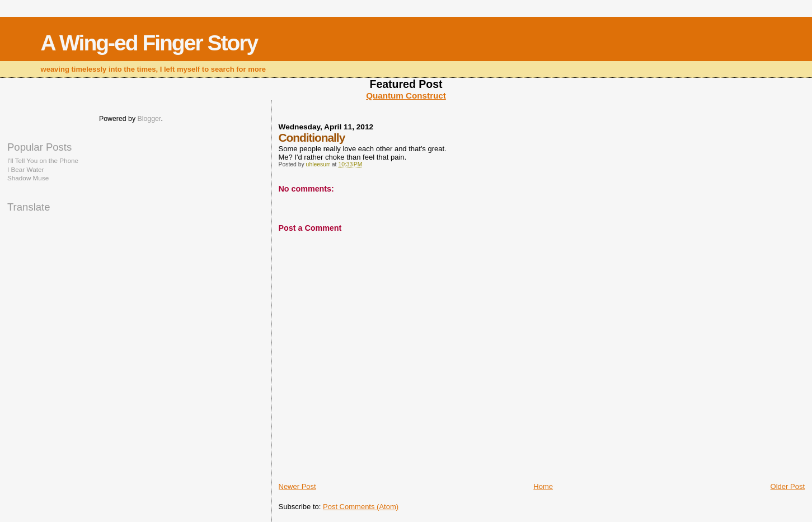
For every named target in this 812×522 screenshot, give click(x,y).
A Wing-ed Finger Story (149, 43)
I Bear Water (25, 169)
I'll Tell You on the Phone (43, 160)
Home (543, 486)
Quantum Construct (406, 95)
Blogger (149, 119)
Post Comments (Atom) (361, 507)
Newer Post (297, 486)
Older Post (788, 486)
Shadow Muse (28, 178)
